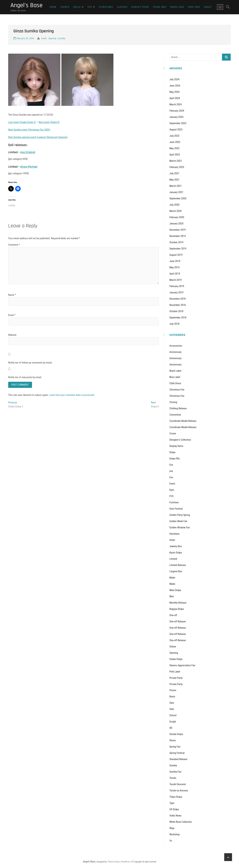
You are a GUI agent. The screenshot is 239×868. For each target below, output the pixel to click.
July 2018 (174, 324)
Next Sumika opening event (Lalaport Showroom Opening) (38, 137)
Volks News (175, 816)
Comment (14, 245)
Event (44, 38)
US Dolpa (174, 809)
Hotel (172, 540)
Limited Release (178, 565)
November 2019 (178, 236)
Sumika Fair (175, 772)
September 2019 (178, 249)
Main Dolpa (175, 590)
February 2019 (177, 286)
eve (171, 471)
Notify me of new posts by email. (25, 377)
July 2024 (174, 79)
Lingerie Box (176, 571)
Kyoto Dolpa (176, 553)
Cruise (173, 433)
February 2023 (177, 167)
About (208, 7)
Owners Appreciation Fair (182, 665)
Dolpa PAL (175, 459)
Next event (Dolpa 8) (49, 122)
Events (65, 7)
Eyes (172, 490)
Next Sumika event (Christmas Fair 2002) (29, 130)
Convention (175, 415)
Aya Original (28, 152)
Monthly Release (178, 603)
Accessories (176, 346)
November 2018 (178, 305)
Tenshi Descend (178, 784)
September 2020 (178, 198)
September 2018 (178, 318)
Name (12, 295)
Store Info (160, 7)
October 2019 (176, 242)
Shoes (173, 740)
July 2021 (174, 173)
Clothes (122, 7)
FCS (90, 7)
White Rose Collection (181, 822)
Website (12, 335)
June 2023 (175, 142)
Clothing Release (178, 408)
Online (173, 647)
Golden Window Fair (180, 527)
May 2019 (174, 267)
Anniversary (176, 352)
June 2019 (175, 261)
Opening (52, 38)
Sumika (62, 38)
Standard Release (178, 759)
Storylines (106, 7)
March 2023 (176, 161)
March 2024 (176, 104)
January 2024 (176, 117)
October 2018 (176, 311)
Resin (172, 697)
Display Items (140, 7)
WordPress (126, 862)
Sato (172, 703)
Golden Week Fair (178, 521)
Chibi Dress (175, 383)
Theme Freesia (114, 862)
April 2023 (175, 155)
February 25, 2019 (24, 38)
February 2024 (177, 111)
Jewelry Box (176, 546)
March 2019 (176, 280)
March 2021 (176, 186)
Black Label (175, 371)
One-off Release (178, 621)
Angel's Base (27, 5)
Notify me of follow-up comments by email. (30, 363)
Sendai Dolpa (176, 734)
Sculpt (173, 722)
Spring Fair (175, 747)
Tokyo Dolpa (176, 797)
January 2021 (176, 192)
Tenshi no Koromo (179, 791)
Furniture (174, 502)
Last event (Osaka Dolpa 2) (22, 122)
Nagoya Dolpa (177, 609)
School (173, 715)
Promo (173, 690)
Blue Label (175, 377)
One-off (173, 615)
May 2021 (174, 180)
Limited (173, 559)
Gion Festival (176, 509)
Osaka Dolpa (176, 659)
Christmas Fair (177, 390)
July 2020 (174, 205)
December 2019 (178, 230)
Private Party (176, 678)
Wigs (172, 828)
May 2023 (174, 148)
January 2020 (176, 224)
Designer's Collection (180, 440)
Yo (171, 841)
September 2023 (178, 123)
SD (171, 728)
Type (172, 803)
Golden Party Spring (180, 515)
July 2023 (174, 136)
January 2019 (176, 292)
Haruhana (174, 534)
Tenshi (173, 778)
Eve (171, 465)
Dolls (77, 7)
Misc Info (194, 7)
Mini (172, 596)
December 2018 (178, 299)
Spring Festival (177, 753)
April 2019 (175, 274)
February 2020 (177, 217)
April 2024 (175, 98)
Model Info (177, 7)
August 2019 (176, 255)
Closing (173, 402)
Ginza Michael (29, 167)
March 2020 (176, 211)
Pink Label (175, 672)
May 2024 (174, 92)
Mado (172, 578)
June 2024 (175, 86)
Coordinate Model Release (183, 421)
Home (53, 7)
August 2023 (176, 130)
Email (12, 315)
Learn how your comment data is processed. (72, 395)
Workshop (175, 834)
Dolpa (172, 452)
